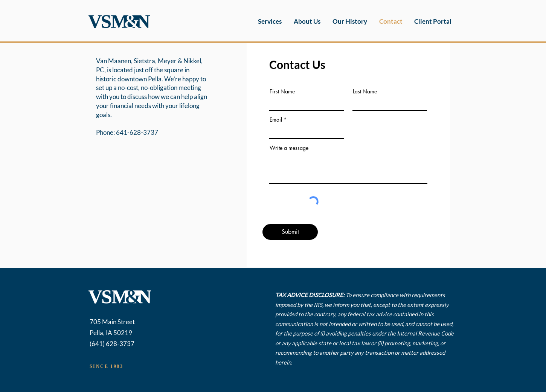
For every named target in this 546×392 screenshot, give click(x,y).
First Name (282, 92)
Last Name (365, 92)
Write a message (289, 148)
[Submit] (290, 232)
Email (276, 120)
